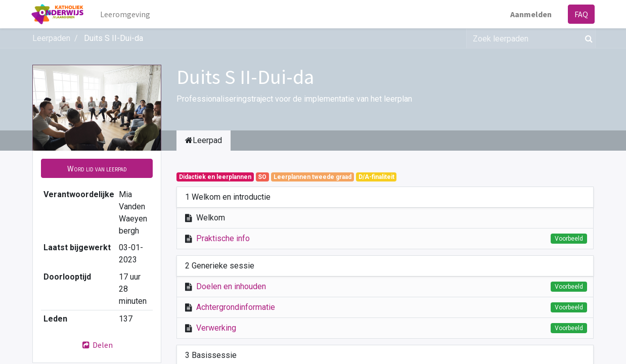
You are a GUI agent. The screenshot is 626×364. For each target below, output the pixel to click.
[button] (97, 168)
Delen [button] (97, 345)
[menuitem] (127, 14)
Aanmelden (530, 14)
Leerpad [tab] (204, 140)
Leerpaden (51, 38)
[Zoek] (587, 38)
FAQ (580, 14)
